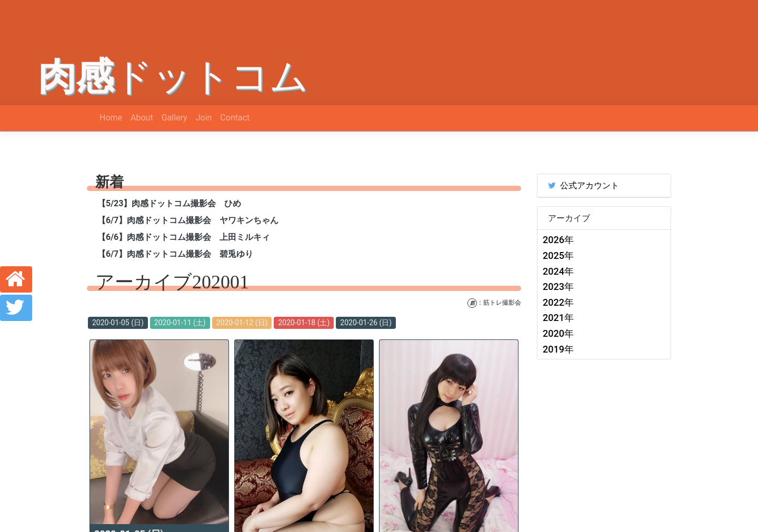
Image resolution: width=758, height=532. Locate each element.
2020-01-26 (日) (366, 323)
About (142, 118)
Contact (235, 118)
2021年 (558, 318)
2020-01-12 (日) (242, 323)
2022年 (558, 302)
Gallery (174, 118)
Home (111, 118)
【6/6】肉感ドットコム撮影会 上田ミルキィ (184, 237)
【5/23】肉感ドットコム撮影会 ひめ (169, 203)
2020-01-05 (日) (118, 323)
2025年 (558, 255)
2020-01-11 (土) (180, 323)
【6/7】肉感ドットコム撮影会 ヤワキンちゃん (188, 220)
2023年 (558, 287)
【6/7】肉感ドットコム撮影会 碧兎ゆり (175, 254)
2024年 (558, 271)
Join (204, 118)
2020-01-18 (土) (304, 323)
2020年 (558, 333)
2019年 (558, 349)
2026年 (558, 240)
